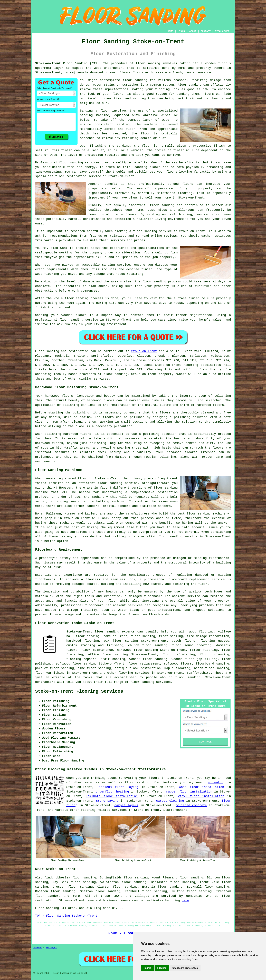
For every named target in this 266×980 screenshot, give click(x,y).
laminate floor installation (112, 796)
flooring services (134, 673)
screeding (216, 783)
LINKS (181, 31)
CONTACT (206, 31)
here (185, 900)
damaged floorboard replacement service (164, 596)
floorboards (45, 579)
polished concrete (191, 805)
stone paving (107, 801)
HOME (170, 31)
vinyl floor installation (201, 796)
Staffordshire (198, 673)
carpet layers (126, 805)
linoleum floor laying (118, 787)
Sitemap (38, 948)
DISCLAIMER (222, 31)
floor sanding (143, 636)
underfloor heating (112, 792)
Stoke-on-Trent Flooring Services (79, 691)
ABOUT (193, 31)
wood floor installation (202, 787)
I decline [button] (162, 968)
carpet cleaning (170, 801)
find (48, 878)
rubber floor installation (189, 792)
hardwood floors (101, 400)
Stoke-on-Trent (144, 351)
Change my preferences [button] (185, 968)
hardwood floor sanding (137, 650)
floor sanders (48, 896)
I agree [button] (148, 968)
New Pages (51, 948)
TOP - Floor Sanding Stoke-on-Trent (66, 916)
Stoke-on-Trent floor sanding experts (101, 632)
